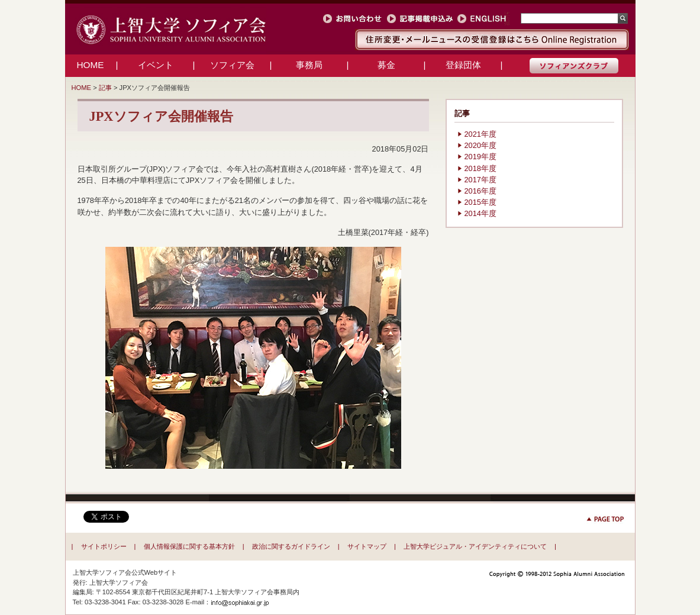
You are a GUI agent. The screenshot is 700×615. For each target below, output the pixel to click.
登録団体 (463, 65)
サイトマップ (367, 546)
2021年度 (480, 134)
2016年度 (480, 191)
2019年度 (480, 157)
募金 (386, 65)
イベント (156, 65)
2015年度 (480, 202)
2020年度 (480, 145)
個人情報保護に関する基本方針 (189, 546)
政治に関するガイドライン (291, 546)
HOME (90, 65)
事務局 (309, 65)
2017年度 (480, 180)
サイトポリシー (104, 546)
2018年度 (480, 168)
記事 (105, 88)
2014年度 (480, 213)
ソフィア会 (232, 65)
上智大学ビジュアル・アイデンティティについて (475, 546)
